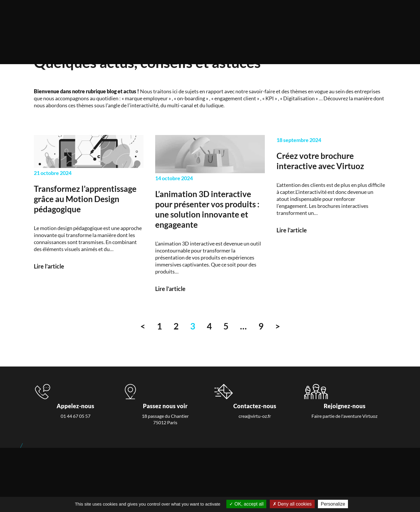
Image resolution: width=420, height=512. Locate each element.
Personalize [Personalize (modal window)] (333, 504)
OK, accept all (246, 504)
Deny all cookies (292, 504)
